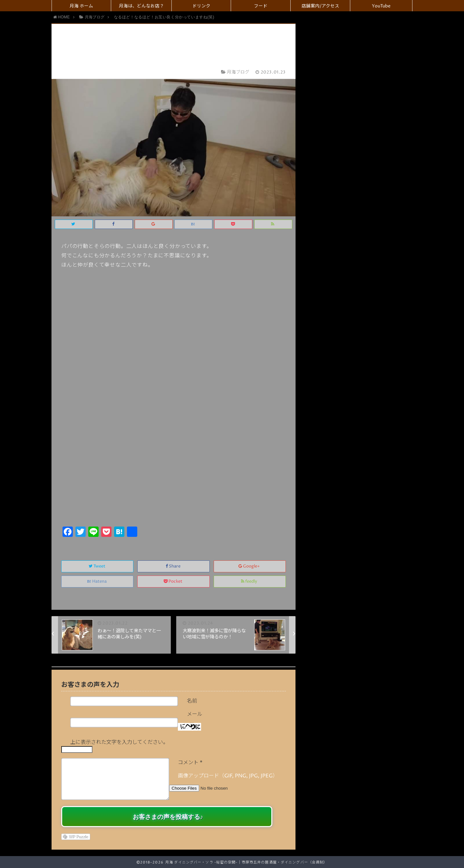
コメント (190, 763)
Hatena (97, 582)
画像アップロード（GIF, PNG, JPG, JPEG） (228, 776)
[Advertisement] (174, 476)
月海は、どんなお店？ (141, 6)
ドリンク (201, 6)
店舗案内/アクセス (320, 6)
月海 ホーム (81, 6)
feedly (250, 582)
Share (174, 566)
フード (261, 6)
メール (195, 714)
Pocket (174, 582)
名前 (192, 701)
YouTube (381, 6)
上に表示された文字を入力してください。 (119, 742)
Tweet (97, 566)
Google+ (250, 566)
